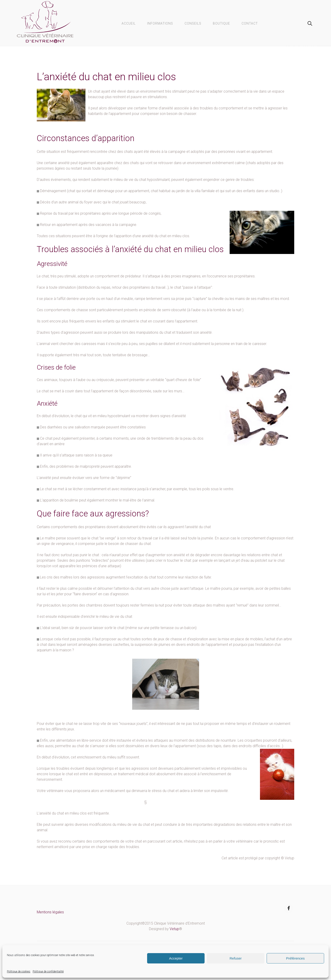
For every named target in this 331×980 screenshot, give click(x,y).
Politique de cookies (19, 971)
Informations (160, 23)
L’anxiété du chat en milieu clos (106, 77)
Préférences (295, 958)
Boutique (221, 23)
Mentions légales (50, 912)
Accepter (176, 958)
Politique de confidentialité (48, 971)
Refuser (236, 958)
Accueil (129, 23)
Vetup (174, 929)
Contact (250, 23)
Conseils (193, 23)
